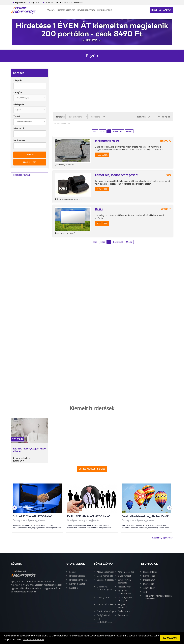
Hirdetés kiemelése (66, 10)
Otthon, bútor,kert (105, 604)
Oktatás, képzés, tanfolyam (126, 599)
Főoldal (51, 10)
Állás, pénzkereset (105, 572)
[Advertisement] (113, 89)
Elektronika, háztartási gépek (105, 588)
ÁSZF (146, 592)
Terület (17, 116)
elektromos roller (107, 141)
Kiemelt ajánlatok (77, 584)
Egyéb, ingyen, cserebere (125, 581)
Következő (118, 131)
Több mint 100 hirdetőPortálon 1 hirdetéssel (63, 2)
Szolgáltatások (104, 615)
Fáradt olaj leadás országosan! (117, 175)
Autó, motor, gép (126, 572)
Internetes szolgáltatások (125, 592)
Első (95, 131)
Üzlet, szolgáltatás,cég (104, 621)
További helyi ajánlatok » (162, 538)
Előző (103, 131)
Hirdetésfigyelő (22, 175)
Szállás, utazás (125, 611)
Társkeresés (124, 615)
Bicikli (99, 209)
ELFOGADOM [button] (170, 638)
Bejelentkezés (20, 2)
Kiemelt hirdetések (86, 10)
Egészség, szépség (106, 580)
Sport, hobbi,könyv (106, 611)
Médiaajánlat (149, 580)
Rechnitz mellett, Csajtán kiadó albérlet (29, 450)
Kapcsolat (74, 588)
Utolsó (129, 131)
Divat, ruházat (124, 576)
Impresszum (149, 584)
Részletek (102, 155)
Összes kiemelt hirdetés (92, 469)
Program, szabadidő (123, 606)
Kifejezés (18, 80)
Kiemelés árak (150, 576)
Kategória (18, 92)
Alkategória (19, 104)
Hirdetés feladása (161, 10)
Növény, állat (103, 598)
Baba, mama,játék (106, 576)
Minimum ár (19, 128)
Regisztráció (35, 2)
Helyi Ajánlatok (104, 10)
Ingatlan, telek (124, 587)
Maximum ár (19, 140)
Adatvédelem (149, 588)
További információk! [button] (33, 640)
